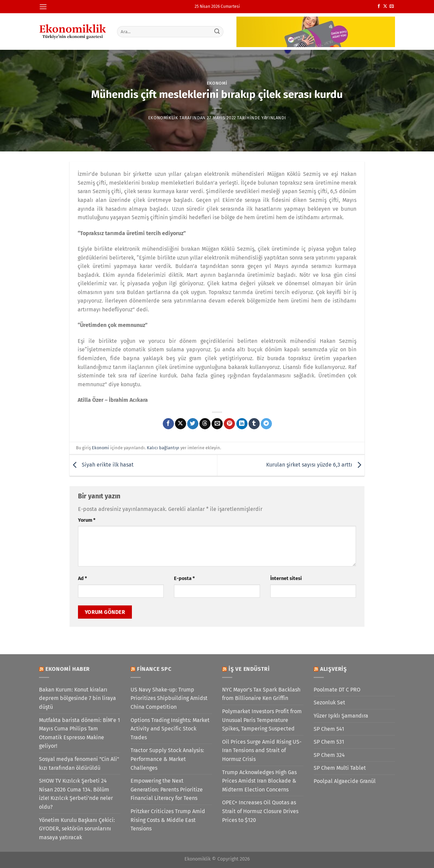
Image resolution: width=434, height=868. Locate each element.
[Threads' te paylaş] (205, 424)
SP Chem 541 (329, 729)
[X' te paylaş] (181, 424)
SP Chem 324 (329, 755)
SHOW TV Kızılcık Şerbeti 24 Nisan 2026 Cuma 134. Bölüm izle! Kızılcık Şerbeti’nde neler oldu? (76, 794)
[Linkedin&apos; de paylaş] (242, 424)
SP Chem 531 (329, 742)
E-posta (184, 578)
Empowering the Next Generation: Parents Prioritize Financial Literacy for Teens (167, 789)
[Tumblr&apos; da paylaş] (254, 424)
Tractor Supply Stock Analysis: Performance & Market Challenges (167, 759)
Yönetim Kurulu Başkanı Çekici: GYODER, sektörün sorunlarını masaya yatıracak (77, 829)
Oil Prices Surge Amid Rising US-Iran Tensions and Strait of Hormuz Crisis (262, 750)
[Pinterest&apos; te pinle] (229, 424)
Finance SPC (154, 669)
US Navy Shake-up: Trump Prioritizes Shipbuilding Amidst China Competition (169, 698)
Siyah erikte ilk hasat (102, 465)
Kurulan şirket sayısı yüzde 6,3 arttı (315, 465)
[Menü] (43, 7)
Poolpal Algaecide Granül (345, 781)
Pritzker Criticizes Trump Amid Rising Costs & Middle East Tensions (168, 820)
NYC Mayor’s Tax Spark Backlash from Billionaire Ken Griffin (261, 694)
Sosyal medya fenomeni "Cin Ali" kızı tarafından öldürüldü (79, 763)
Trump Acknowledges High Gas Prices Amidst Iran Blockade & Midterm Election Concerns (259, 781)
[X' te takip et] (385, 6)
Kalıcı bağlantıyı (163, 448)
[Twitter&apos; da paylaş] (193, 424)
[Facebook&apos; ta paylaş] (168, 424)
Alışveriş (333, 669)
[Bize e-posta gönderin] (392, 6)
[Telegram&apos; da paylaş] (266, 424)
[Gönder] (217, 32)
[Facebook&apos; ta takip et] (379, 6)
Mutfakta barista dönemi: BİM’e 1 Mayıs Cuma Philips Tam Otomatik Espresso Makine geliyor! (80, 733)
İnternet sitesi (286, 578)
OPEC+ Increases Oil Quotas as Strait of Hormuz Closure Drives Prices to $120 (260, 811)
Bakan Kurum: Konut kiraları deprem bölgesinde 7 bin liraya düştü (77, 698)
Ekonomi (217, 83)
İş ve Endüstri (249, 669)
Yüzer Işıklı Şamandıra (341, 716)
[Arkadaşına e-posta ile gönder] (217, 424)
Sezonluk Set (329, 702)
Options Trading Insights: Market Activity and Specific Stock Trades (170, 729)
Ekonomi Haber (68, 669)
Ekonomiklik (163, 118)
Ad (82, 578)
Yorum (87, 520)
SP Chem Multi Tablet (340, 768)
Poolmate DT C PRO (337, 690)
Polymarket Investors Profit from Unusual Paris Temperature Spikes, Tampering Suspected (262, 720)
